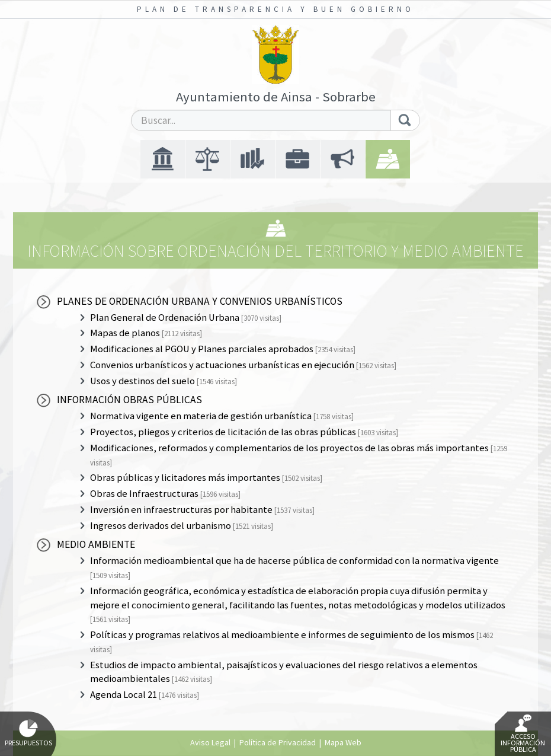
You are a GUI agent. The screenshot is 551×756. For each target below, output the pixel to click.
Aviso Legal (210, 742)
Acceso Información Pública (523, 734)
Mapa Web (343, 742)
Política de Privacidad (278, 742)
